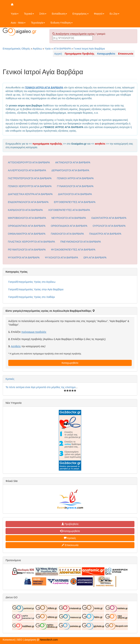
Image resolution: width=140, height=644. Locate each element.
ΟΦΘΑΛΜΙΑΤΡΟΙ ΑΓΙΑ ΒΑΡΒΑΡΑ (27, 234)
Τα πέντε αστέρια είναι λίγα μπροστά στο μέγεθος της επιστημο (41, 387)
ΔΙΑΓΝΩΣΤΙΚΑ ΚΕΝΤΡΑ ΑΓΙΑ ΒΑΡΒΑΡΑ (30, 194)
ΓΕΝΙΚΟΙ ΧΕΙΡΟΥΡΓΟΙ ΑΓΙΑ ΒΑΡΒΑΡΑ (30, 186)
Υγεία (15, 14)
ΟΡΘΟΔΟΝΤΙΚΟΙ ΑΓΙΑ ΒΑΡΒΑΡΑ (27, 226)
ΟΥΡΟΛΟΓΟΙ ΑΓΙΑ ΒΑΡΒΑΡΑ (109, 226)
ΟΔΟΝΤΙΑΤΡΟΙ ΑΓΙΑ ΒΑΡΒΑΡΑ (109, 218)
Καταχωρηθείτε (70, 363)
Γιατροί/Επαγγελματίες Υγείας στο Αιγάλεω (32, 282)
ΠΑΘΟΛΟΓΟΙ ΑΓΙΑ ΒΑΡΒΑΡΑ (67, 234)
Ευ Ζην (114, 14)
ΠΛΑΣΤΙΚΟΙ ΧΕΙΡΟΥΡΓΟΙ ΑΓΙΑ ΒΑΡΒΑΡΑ (31, 242)
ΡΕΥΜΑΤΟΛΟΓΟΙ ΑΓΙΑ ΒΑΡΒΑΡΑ (27, 250)
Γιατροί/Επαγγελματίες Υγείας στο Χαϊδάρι (32, 297)
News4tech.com (49, 640)
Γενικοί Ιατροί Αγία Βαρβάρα (89, 49)
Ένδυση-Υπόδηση (61, 23)
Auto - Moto (18, 23)
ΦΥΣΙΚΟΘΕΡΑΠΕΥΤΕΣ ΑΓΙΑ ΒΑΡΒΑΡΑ (73, 250)
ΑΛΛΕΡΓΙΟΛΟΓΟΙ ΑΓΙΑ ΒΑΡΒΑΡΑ (27, 170)
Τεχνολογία (38, 23)
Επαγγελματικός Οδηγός (16, 49)
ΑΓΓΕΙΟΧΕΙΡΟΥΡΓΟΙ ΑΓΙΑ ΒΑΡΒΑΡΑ (29, 162)
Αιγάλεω (37, 49)
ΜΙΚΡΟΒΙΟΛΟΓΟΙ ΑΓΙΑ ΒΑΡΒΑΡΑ (27, 218)
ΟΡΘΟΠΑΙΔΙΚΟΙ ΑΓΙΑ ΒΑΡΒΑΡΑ (69, 226)
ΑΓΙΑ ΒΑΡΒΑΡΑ (62, 49)
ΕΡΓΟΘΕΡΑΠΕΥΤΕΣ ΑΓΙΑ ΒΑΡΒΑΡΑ (75, 202)
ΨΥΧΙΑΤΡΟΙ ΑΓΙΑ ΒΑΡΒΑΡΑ (24, 258)
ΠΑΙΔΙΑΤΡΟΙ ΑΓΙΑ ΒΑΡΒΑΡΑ (105, 234)
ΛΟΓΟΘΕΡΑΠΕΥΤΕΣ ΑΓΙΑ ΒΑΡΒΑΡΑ (69, 210)
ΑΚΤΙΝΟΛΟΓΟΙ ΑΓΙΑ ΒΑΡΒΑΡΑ (73, 162)
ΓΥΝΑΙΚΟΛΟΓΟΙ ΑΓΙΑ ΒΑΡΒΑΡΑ (75, 186)
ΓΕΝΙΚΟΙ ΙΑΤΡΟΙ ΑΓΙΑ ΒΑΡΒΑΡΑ (75, 178)
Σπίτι (43, 14)
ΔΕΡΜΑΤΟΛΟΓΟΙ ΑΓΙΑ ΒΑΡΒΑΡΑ (70, 170)
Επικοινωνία (70, 545)
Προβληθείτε (70, 524)
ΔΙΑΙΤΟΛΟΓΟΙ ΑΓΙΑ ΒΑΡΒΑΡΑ (75, 194)
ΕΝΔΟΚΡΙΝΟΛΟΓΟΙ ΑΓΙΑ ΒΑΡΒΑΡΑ (28, 202)
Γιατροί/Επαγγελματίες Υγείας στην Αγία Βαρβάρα (36, 289)
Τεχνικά (29, 14)
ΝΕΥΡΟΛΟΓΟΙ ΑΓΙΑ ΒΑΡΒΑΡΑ (69, 218)
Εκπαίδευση (59, 14)
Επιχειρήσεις (80, 14)
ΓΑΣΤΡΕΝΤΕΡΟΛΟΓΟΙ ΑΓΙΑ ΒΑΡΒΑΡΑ (30, 178)
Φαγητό (99, 14)
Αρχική (58, 54)
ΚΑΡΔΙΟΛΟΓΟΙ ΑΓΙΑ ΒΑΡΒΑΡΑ (25, 210)
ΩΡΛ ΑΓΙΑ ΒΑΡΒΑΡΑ (95, 258)
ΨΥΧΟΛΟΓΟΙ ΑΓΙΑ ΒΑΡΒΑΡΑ (61, 258)
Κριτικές (10, 379)
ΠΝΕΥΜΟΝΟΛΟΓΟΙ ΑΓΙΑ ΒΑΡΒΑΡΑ (81, 242)
